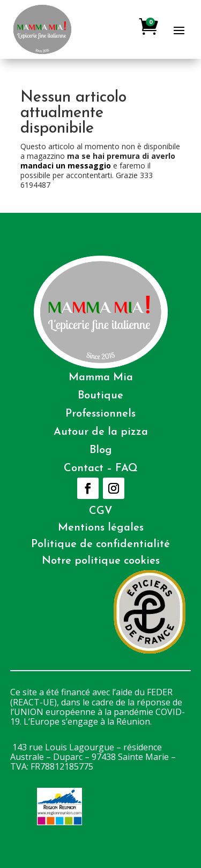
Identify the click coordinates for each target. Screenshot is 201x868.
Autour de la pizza (101, 432)
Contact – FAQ (101, 468)
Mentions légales (101, 528)
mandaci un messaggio (66, 166)
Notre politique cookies (101, 561)
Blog (101, 450)
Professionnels (100, 414)
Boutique (100, 396)
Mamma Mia (101, 378)
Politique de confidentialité (100, 544)
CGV (101, 511)
